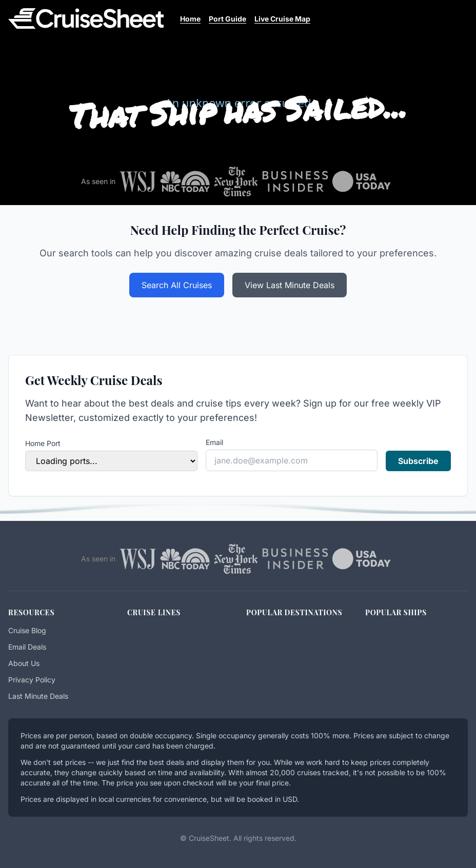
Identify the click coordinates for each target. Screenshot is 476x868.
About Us (24, 663)
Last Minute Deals (38, 696)
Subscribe (418, 461)
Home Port (43, 443)
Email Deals (27, 647)
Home (190, 19)
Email (214, 442)
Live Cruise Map (282, 19)
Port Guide (227, 19)
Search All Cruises (177, 285)
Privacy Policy (32, 680)
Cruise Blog (27, 630)
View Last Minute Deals (290, 285)
